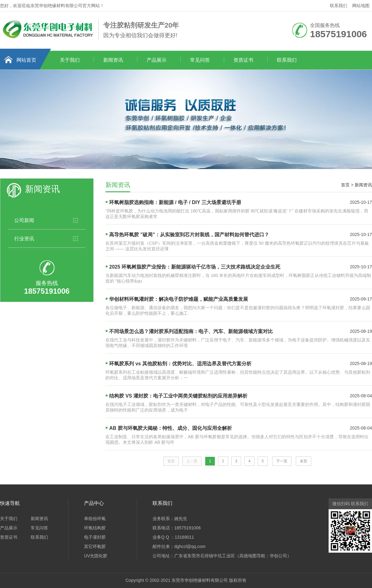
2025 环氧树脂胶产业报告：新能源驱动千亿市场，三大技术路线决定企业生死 (195, 267)
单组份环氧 (95, 519)
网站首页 (26, 60)
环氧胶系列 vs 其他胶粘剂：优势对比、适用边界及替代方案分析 (180, 364)
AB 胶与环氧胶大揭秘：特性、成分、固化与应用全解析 (170, 428)
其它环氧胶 (95, 546)
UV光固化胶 (96, 556)
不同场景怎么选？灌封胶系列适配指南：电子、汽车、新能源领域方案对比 (191, 331)
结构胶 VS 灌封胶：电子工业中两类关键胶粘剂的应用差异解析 (178, 396)
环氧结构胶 (95, 528)
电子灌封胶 (95, 537)
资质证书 (243, 60)
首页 (345, 185)
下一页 (282, 461)
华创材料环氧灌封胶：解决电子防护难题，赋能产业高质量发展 (179, 299)
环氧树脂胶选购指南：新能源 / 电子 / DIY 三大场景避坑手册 (175, 202)
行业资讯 (24, 238)
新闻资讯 (113, 60)
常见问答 (200, 60)
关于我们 (70, 60)
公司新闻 (24, 220)
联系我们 (339, 6)
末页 (303, 461)
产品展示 (157, 60)
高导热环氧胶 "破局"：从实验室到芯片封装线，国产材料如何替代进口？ (189, 235)
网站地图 (361, 6)
